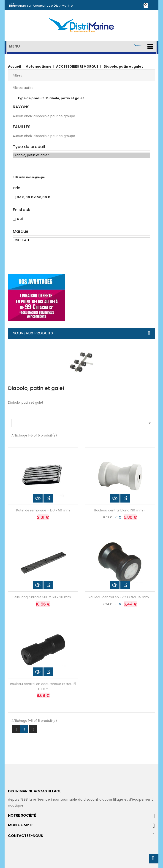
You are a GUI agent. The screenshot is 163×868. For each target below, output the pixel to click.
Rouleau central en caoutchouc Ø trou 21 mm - (43, 686)
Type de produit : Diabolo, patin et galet (51, 98)
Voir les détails (48, 498)
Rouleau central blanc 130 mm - (120, 510)
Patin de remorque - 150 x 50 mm (43, 510)
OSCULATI (81, 240)
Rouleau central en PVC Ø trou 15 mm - (120, 597)
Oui (20, 219)
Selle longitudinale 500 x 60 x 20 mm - (43, 597)
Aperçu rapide (38, 498)
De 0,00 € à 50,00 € (34, 197)
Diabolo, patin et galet (81, 155)
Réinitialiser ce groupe (30, 177)
